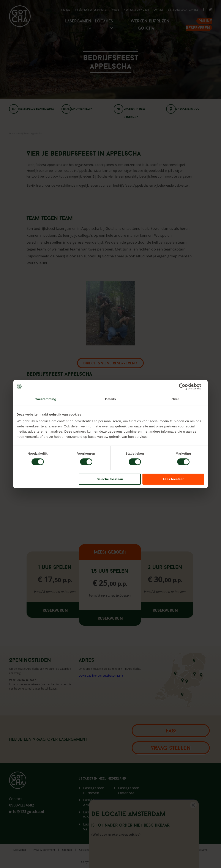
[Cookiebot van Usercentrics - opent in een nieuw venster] (185, 386)
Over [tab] (175, 399)
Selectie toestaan (110, 479)
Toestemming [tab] (46, 399)
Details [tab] (110, 399)
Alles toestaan (174, 479)
